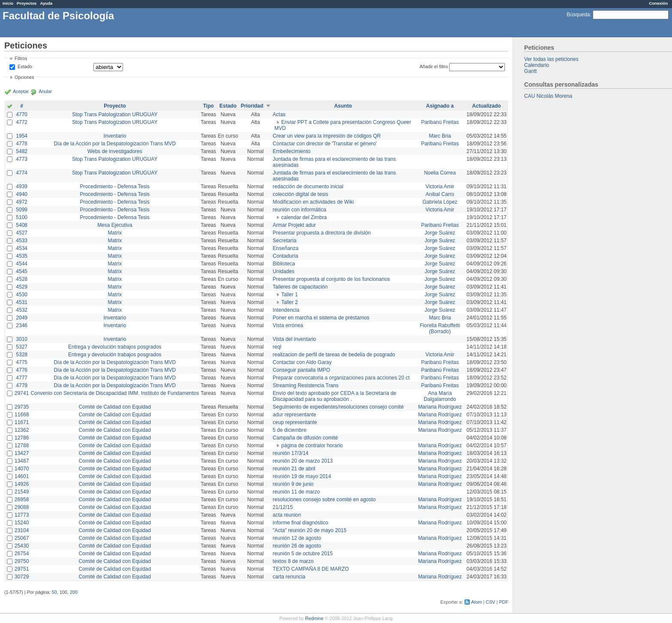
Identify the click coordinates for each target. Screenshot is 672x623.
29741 (22, 393)
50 (54, 592)
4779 (22, 385)
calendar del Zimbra (304, 217)
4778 (22, 144)
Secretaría (284, 241)
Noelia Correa (440, 173)
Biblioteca (284, 264)
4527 (22, 233)
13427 (22, 453)
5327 (22, 347)
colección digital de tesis (300, 194)
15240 (22, 523)
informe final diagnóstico (300, 523)
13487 (22, 461)
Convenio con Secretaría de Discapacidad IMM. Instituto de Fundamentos (115, 393)
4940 (22, 194)
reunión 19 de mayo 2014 (302, 476)
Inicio (8, 3)
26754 (22, 554)
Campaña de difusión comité (305, 438)
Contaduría (285, 256)
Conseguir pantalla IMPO (301, 370)
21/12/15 (283, 507)
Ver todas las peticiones (551, 59)
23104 (22, 530)
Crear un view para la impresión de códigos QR (327, 136)
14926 (22, 484)
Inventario (115, 136)
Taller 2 (289, 302)
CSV (490, 602)
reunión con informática (299, 210)
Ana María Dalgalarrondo (440, 396)
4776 (22, 370)
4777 (22, 378)
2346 (22, 325)
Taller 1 (289, 295)
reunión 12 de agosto (297, 538)
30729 (22, 577)
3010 (22, 339)
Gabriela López (440, 202)
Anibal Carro (440, 194)
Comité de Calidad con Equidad (115, 407)
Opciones (24, 77)
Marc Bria (440, 136)
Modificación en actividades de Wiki (313, 202)
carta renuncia (289, 577)
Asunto (343, 106)
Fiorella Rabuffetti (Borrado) (440, 328)
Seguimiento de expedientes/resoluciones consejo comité (338, 407)
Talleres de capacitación (300, 287)
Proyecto (115, 106)
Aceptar (21, 91)
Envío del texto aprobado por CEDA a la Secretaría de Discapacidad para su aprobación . (334, 396)
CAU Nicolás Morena (548, 96)
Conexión (658, 3)
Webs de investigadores (115, 151)
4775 (22, 362)
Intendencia (286, 310)
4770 (22, 114)
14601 (22, 476)
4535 (22, 256)
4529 (22, 287)
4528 (22, 279)
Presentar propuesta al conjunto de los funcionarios (331, 279)
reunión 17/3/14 (290, 453)
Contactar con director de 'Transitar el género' (325, 144)
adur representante (294, 415)
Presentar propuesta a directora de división (322, 233)
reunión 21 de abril (294, 469)
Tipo (208, 106)
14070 (22, 469)
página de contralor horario (312, 445)
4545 (22, 271)
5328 (22, 355)
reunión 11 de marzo (296, 492)
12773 (22, 515)
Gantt (530, 71)
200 (74, 592)
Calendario (537, 65)
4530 (22, 295)
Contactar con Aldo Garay (302, 362)
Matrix (115, 233)
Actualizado (487, 106)
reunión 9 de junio (293, 484)
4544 (22, 264)
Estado (25, 66)
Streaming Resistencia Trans (305, 385)
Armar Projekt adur (294, 225)
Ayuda (46, 3)
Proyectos (27, 3)
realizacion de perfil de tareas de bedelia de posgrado (334, 355)
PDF (504, 602)
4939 (22, 187)
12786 (22, 438)
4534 (22, 248)
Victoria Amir (440, 187)
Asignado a (440, 106)
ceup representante (295, 422)
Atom (476, 602)
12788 (22, 445)
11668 (22, 415)
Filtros (21, 58)
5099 (22, 210)
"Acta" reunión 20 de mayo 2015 (309, 530)
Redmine (314, 618)
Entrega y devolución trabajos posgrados (115, 347)
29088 (22, 507)
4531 (22, 302)
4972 (22, 202)
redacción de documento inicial (308, 187)
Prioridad (252, 106)
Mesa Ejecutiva (115, 225)
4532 (22, 310)
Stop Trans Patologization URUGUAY (115, 114)
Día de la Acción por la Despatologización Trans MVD (115, 144)
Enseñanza (285, 248)
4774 (22, 173)
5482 (22, 151)
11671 (22, 422)
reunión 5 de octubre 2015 (303, 554)
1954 (22, 136)
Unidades (283, 271)
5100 (22, 217)
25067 (22, 538)
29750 (22, 561)
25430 (22, 546)
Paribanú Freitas (440, 122)
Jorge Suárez (440, 233)
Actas (279, 114)
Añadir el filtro (434, 66)
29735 (22, 407)
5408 (22, 225)
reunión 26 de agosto (297, 546)
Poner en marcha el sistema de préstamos (321, 318)
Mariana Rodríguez (440, 407)
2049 (22, 318)
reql (277, 347)
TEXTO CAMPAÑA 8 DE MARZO (311, 569)
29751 (22, 569)
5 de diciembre (289, 430)
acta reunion (287, 515)
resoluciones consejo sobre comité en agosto (324, 500)
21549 (22, 492)
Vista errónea (288, 325)
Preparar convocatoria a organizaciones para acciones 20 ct (341, 378)
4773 (22, 159)
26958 (22, 500)
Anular (45, 91)
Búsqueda (578, 15)
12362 (22, 430)
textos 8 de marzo (293, 561)
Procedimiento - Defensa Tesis (115, 187)
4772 (22, 122)
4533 (22, 241)
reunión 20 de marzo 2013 (303, 461)
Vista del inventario (294, 339)
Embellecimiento (291, 151)
